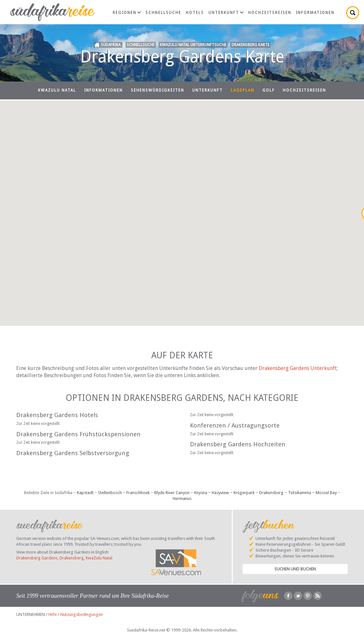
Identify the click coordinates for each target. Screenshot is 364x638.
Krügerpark (244, 493)
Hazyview (220, 493)
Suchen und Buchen (295, 569)
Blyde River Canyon (172, 493)
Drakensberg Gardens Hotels (57, 415)
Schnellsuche (163, 13)
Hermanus (182, 498)
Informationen (315, 13)
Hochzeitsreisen (270, 13)
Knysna (201, 493)
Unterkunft (226, 13)
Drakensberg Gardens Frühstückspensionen (78, 434)
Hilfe (53, 614)
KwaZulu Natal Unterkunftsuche (193, 45)
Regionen (127, 13)
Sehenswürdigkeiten (157, 90)
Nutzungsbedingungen (82, 614)
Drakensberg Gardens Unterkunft (298, 368)
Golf (269, 90)
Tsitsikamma (300, 493)
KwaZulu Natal (57, 90)
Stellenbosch (110, 493)
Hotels (195, 13)
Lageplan (243, 90)
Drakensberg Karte (251, 45)
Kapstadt (85, 493)
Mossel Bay (326, 493)
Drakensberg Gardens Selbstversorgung (73, 453)
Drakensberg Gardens (37, 558)
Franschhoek (138, 493)
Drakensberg (271, 493)
